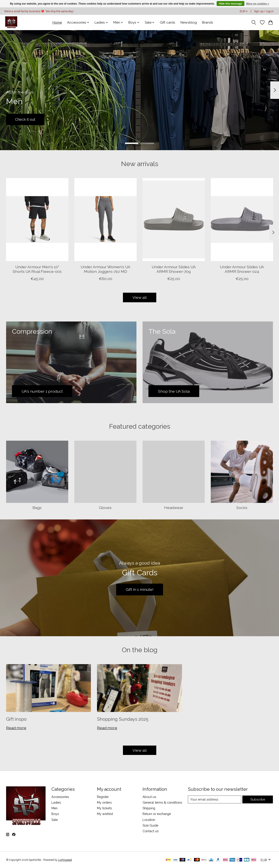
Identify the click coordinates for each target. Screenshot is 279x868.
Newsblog (189, 22)
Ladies (56, 802)
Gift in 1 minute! (140, 589)
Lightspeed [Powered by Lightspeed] (65, 860)
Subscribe (258, 799)
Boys (55, 814)
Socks (242, 508)
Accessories (60, 797)
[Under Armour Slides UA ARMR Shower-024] (242, 220)
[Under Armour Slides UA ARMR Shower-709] (174, 220)
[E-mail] (215, 799)
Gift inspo (16, 719)
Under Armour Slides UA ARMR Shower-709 (174, 269)
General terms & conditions (162, 802)
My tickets (104, 808)
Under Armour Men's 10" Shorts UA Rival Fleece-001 (37, 269)
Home (57, 22)
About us (149, 797)
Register (103, 797)
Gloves (105, 508)
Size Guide (150, 825)
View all (140, 297)
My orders (104, 802)
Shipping (149, 808)
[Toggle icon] (254, 22)
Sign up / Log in (264, 11)
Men (54, 808)
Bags (37, 508)
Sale (55, 820)
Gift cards (168, 22)
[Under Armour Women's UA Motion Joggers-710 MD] (105, 220)
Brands (208, 22)
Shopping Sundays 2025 (123, 719)
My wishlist (105, 814)
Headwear (174, 508)
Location (149, 820)
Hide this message (231, 4)
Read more (16, 728)
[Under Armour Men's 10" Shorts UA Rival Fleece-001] (37, 220)
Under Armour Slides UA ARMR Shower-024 (242, 269)
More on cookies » (258, 4)
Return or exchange (157, 814)
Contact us (151, 831)
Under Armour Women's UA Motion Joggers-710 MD (105, 269)
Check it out (26, 119)
